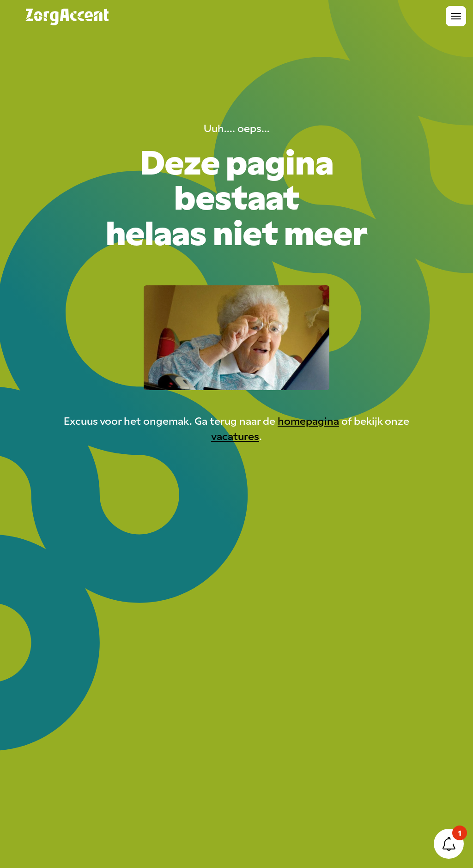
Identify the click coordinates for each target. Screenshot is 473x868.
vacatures (235, 436)
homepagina (308, 420)
